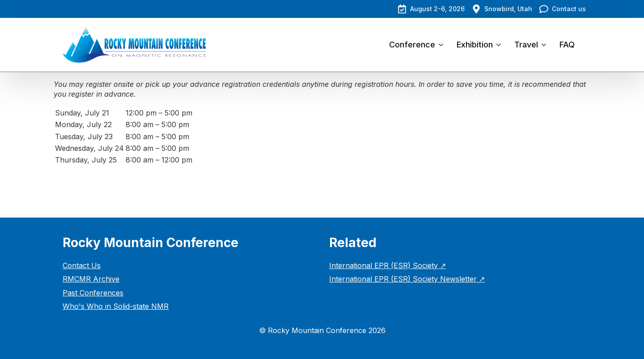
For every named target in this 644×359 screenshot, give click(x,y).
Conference (412, 45)
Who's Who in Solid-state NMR (116, 306)
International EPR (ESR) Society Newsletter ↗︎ (407, 279)
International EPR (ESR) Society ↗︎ (388, 265)
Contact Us (82, 265)
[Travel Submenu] (545, 45)
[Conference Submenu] (443, 45)
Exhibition (475, 45)
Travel (526, 45)
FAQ (567, 45)
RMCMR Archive (91, 279)
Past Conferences (93, 293)
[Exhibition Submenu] (500, 45)
